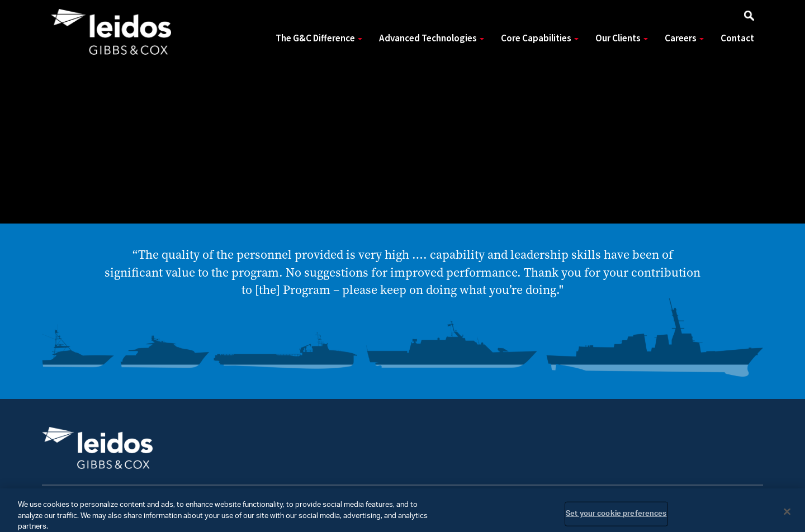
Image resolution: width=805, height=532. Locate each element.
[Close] (787, 515)
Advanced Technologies (432, 39)
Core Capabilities (540, 39)
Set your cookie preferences (616, 517)
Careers (684, 39)
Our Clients (622, 39)
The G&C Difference (319, 39)
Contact (737, 39)
